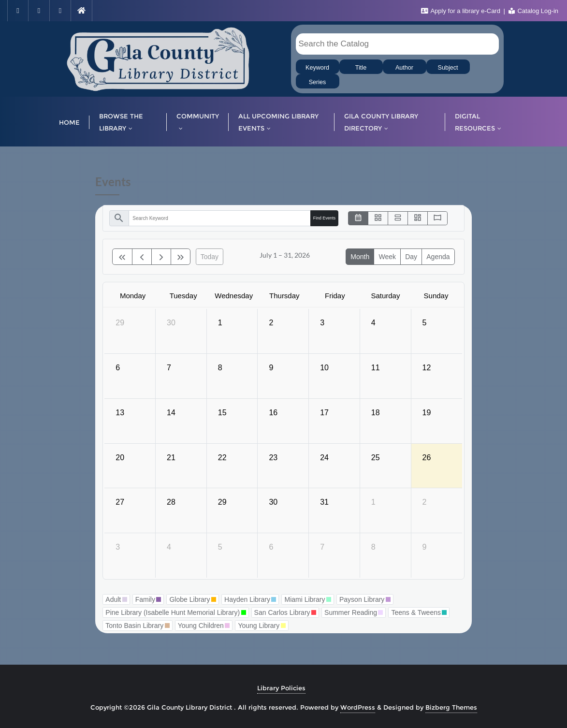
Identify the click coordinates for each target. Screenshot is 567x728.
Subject (448, 68)
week (387, 257)
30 (171, 323)
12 (427, 368)
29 (120, 323)
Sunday (436, 296)
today (210, 257)
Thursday (284, 296)
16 (273, 413)
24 (324, 458)
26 (427, 458)
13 (120, 413)
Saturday (385, 296)
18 (376, 413)
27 (120, 502)
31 (324, 502)
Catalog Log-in (533, 11)
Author (404, 68)
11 (376, 368)
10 (324, 368)
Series (318, 82)
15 (222, 413)
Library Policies (281, 688)
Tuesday (183, 296)
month (360, 257)
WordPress (358, 707)
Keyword (317, 68)
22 (222, 458)
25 (376, 458)
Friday (335, 296)
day (411, 257)
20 (120, 458)
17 (324, 413)
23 (273, 458)
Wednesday (234, 296)
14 (171, 413)
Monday (133, 296)
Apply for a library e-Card (462, 11)
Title (361, 68)
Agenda (438, 257)
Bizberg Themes (451, 707)
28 (171, 502)
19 (427, 413)
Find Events (324, 218)
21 (171, 458)
